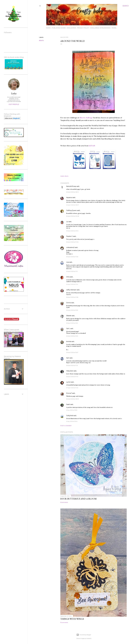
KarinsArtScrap (71, 186)
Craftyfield (70, 416)
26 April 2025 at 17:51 (72, 365)
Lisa (68, 262)
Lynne (69, 382)
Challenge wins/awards (100, 28)
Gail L (68, 329)
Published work (59, 28)
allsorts (41, 40)
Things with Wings (72, 619)
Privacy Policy (83, 28)
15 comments (64, 502)
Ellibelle (69, 316)
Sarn (68, 358)
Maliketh (89, 638)
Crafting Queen (71, 210)
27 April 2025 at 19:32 (72, 388)
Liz (67, 222)
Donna (68, 303)
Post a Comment (66, 426)
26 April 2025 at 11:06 (72, 257)
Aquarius (69, 197)
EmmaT (69, 393)
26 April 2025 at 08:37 (72, 205)
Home (48, 28)
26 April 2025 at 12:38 (72, 297)
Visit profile (14, 104)
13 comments (64, 622)
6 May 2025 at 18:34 (72, 421)
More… (114, 28)
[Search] (126, 6)
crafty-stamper (71, 290)
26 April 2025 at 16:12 (72, 323)
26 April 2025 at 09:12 (72, 231)
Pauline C (69, 236)
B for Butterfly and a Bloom (79, 499)
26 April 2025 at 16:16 (72, 336)
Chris (68, 277)
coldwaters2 (70, 247)
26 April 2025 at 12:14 (72, 284)
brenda (69, 341)
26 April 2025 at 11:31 (72, 271)
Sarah (68, 404)
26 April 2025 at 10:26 (72, 242)
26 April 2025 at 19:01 (72, 377)
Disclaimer (71, 28)
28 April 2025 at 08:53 (72, 399)
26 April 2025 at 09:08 (73, 216)
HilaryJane (70, 371)
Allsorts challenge (86, 118)
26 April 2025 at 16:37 (72, 352)
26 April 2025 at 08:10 (72, 192)
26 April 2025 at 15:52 (72, 310)
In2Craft (92, 146)
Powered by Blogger (84, 635)
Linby (14, 93)
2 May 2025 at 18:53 (72, 410)
